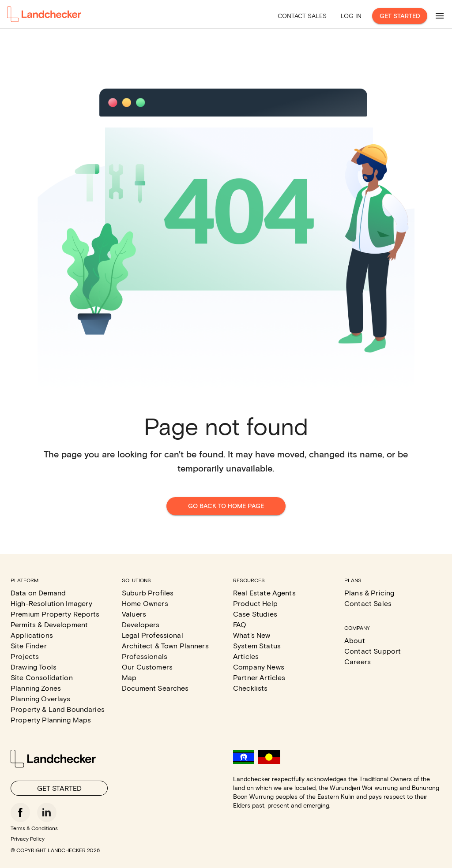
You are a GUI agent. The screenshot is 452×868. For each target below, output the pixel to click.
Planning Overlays (41, 698)
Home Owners (145, 603)
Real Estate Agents (264, 593)
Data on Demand (38, 593)
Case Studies (255, 614)
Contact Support (373, 651)
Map (129, 677)
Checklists (250, 688)
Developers (141, 624)
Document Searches (155, 688)
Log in (351, 16)
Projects (25, 656)
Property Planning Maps (51, 720)
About (355, 640)
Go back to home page (226, 506)
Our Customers (147, 667)
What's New (252, 635)
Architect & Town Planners (165, 645)
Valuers (134, 614)
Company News (259, 667)
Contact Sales (302, 16)
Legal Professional (153, 635)
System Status (257, 645)
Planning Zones (36, 688)
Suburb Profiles (148, 593)
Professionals (145, 656)
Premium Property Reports (55, 614)
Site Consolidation (42, 677)
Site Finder (29, 645)
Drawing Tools (34, 667)
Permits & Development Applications (49, 630)
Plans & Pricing (369, 593)
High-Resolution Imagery (51, 603)
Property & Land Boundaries (58, 709)
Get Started (400, 16)
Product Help (255, 603)
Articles (246, 656)
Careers (358, 661)
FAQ (240, 624)
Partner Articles (259, 677)
